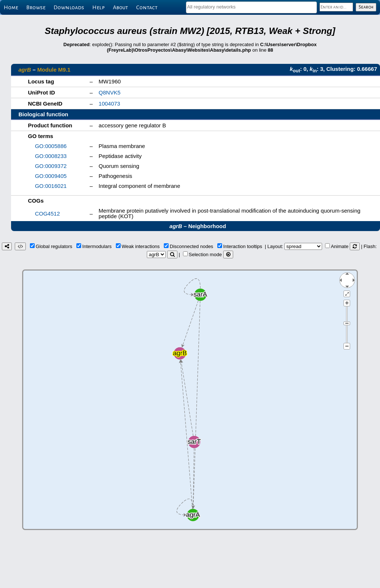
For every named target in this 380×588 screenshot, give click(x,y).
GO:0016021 (51, 186)
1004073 (109, 104)
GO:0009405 (51, 176)
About (120, 7)
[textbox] (251, 7)
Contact (147, 7)
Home (11, 7)
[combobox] (251, 7)
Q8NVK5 (109, 92)
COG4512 (48, 214)
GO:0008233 (51, 156)
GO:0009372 (51, 166)
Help (99, 7)
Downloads (69, 7)
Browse (36, 7)
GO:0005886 (51, 146)
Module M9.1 (54, 70)
